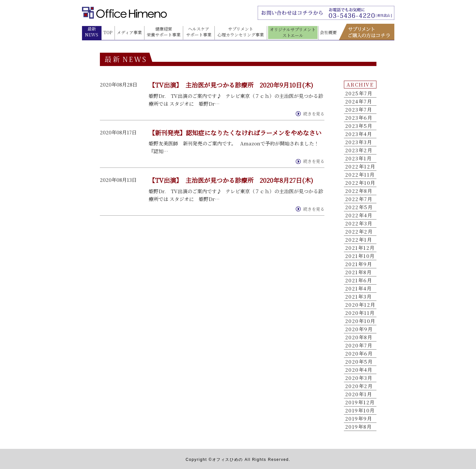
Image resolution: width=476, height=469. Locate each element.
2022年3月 (359, 223)
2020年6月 (359, 354)
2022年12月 (360, 167)
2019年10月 (360, 410)
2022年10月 (360, 183)
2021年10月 (360, 256)
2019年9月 (359, 419)
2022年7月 (359, 199)
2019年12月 (360, 402)
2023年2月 (359, 150)
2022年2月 (359, 232)
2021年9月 (359, 264)
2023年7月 (359, 110)
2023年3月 (359, 142)
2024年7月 (359, 101)
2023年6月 (359, 118)
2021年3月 (359, 297)
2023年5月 (359, 126)
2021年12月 (360, 248)
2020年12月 (360, 305)
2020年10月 (360, 321)
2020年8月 (359, 337)
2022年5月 (359, 207)
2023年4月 (359, 134)
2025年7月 (359, 93)
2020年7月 (359, 345)
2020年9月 (359, 329)
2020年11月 (360, 313)
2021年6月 (359, 280)
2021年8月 (359, 272)
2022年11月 (360, 175)
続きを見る (314, 114)
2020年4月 (359, 370)
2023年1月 (359, 158)
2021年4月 (359, 288)
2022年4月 (359, 215)
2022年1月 (359, 240)
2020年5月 (359, 362)
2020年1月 (359, 394)
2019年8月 (359, 427)
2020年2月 (359, 386)
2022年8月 (359, 191)
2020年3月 (359, 378)
